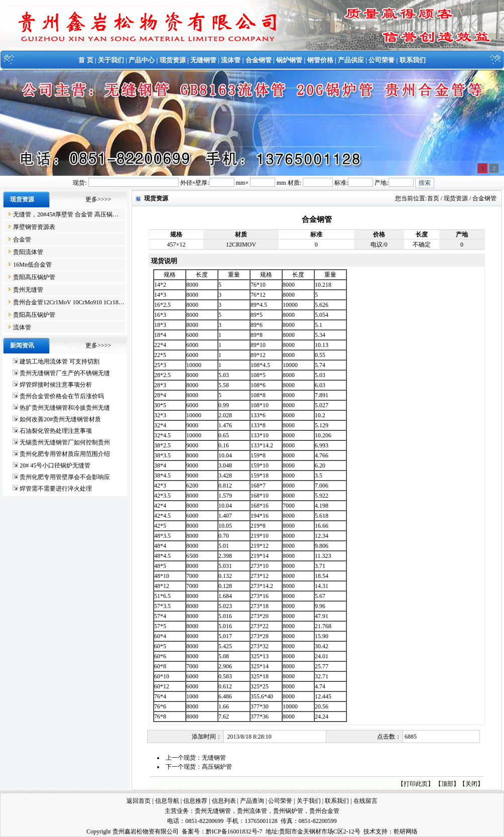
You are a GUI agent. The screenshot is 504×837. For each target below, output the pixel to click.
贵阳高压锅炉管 (34, 277)
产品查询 (252, 801)
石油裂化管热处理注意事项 (56, 431)
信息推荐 (195, 801)
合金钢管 (259, 60)
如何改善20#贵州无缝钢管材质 (60, 419)
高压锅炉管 (217, 767)
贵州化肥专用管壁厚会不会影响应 (65, 477)
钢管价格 (320, 60)
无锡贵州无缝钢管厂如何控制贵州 (65, 442)
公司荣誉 (382, 60)
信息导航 (167, 801)
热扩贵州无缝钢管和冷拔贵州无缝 (65, 408)
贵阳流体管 (28, 252)
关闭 (471, 784)
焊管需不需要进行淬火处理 (56, 489)
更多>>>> (98, 199)
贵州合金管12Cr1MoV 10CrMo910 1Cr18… (69, 302)
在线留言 (365, 801)
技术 (369, 831)
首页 (433, 198)
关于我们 (111, 60)
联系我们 (413, 60)
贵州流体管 (252, 811)
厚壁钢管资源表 (34, 227)
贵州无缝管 (28, 290)
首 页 (86, 60)
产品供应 (351, 60)
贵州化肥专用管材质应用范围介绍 (65, 454)
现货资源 (173, 60)
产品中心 (142, 60)
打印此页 (416, 784)
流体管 (231, 60)
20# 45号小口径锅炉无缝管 (55, 465)
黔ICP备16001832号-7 (234, 831)
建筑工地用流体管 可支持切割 (59, 362)
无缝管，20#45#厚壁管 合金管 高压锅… (66, 214)
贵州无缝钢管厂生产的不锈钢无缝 (65, 373)
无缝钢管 (203, 60)
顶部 (447, 784)
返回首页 (139, 801)
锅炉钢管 (289, 60)
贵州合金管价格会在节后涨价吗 (62, 396)
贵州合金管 (324, 811)
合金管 (22, 240)
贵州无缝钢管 (213, 811)
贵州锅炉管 (288, 811)
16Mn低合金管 (32, 265)
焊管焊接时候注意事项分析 (56, 385)
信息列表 (224, 801)
